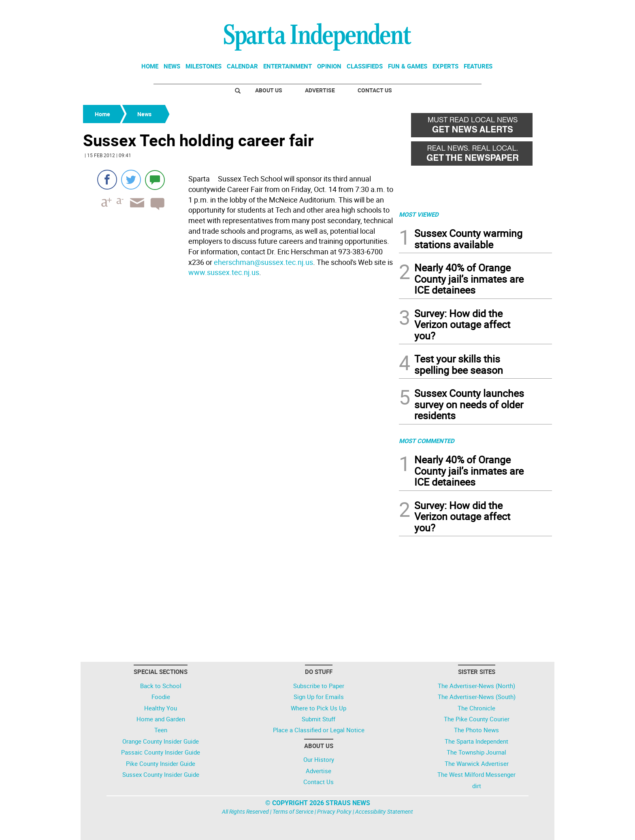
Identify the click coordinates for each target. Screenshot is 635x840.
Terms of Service (293, 811)
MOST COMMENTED (427, 441)
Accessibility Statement (384, 811)
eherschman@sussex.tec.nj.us (263, 262)
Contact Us (375, 90)
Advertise (320, 90)
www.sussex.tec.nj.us (224, 272)
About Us (269, 90)
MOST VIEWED (419, 214)
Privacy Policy (334, 811)
